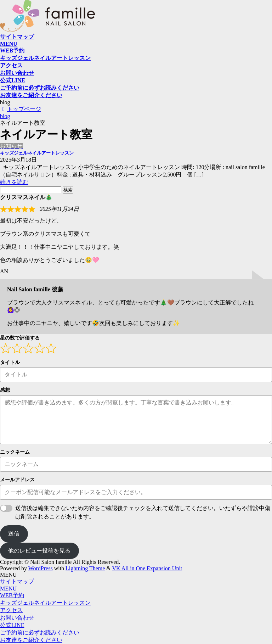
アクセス (11, 610)
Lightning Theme (85, 568)
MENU (8, 589)
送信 (14, 534)
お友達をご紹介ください (31, 640)
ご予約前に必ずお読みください (40, 632)
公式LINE (12, 625)
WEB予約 (12, 595)
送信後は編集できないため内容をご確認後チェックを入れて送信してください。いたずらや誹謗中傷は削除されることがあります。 (143, 512)
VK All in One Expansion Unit (147, 568)
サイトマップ (17, 581)
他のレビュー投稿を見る (39, 551)
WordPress (41, 568)
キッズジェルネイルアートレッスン (37, 153)
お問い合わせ (17, 618)
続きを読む (14, 182)
